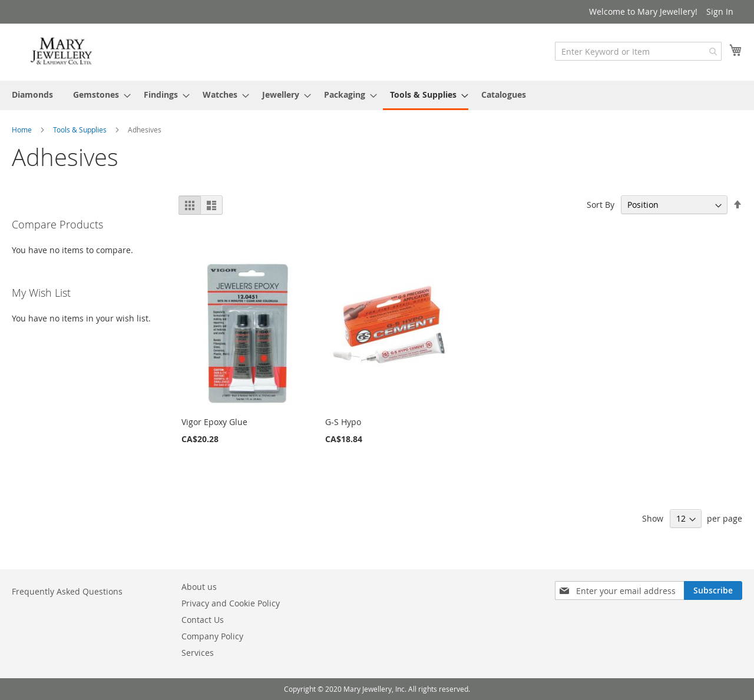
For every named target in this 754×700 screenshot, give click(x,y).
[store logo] (62, 52)
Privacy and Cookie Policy (231, 603)
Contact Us (203, 620)
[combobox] (638, 51)
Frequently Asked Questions (67, 591)
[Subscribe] (713, 590)
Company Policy (212, 636)
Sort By (601, 205)
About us (199, 587)
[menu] (377, 95)
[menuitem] (32, 94)
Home (23, 130)
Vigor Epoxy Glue (214, 422)
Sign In (720, 11)
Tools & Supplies (81, 130)
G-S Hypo (343, 422)
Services (198, 653)
